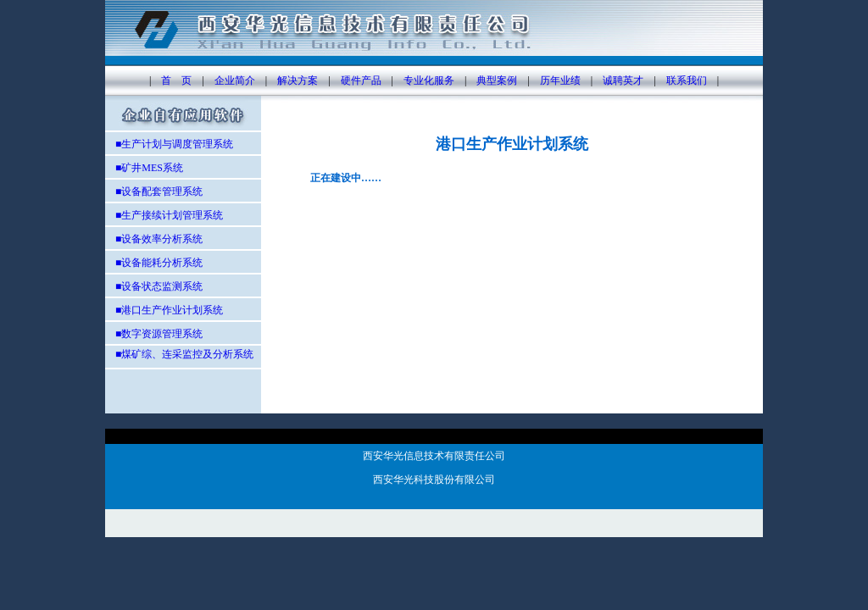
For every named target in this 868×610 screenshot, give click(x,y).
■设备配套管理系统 (154, 191)
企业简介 (235, 80)
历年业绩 (560, 80)
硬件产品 (361, 80)
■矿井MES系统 (144, 168)
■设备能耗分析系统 (159, 263)
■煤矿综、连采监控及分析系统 (179, 354)
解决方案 (298, 80)
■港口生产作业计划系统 (169, 310)
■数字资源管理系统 (159, 334)
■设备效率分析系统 (159, 239)
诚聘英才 (623, 80)
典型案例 (497, 80)
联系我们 (687, 80)
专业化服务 (429, 80)
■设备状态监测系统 (159, 286)
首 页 (176, 80)
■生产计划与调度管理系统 (169, 144)
